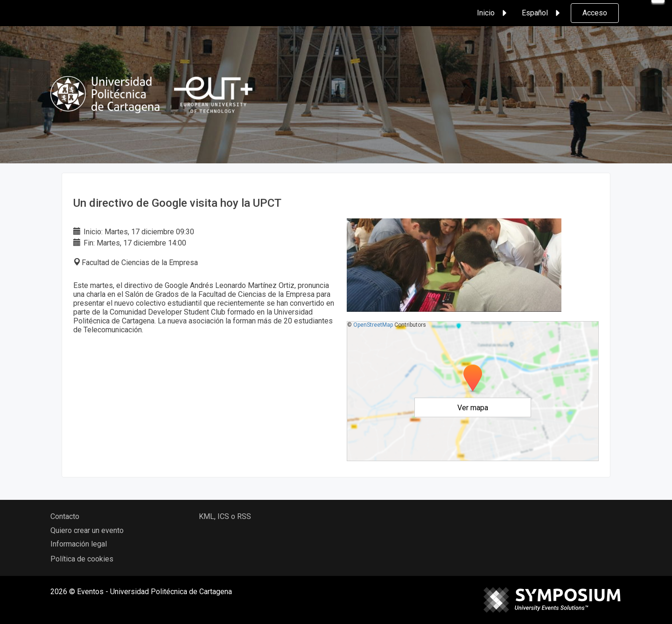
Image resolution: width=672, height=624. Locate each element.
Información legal (79, 544)
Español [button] (542, 13)
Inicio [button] (493, 13)
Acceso (595, 13)
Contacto (65, 516)
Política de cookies (82, 559)
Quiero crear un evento (87, 530)
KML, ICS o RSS (225, 516)
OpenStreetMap (373, 325)
